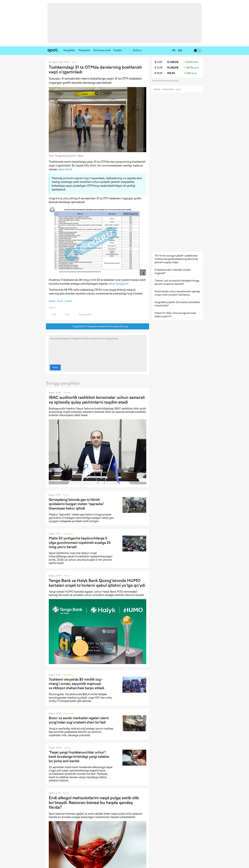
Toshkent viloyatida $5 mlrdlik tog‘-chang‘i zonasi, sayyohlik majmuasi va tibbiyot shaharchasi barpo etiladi (76, 684)
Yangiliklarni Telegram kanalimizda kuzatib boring (98, 326)
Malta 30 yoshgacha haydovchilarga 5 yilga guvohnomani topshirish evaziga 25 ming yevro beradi (80, 543)
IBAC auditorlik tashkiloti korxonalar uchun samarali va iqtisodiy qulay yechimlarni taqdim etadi (97, 400)
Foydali (118, 50)
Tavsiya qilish (83, 315)
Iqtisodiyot (68, 534)
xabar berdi (65, 169)
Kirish (55, 367)
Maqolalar (84, 50)
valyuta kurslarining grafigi (166, 81)
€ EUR (158, 68)
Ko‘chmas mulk (102, 50)
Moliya (67, 576)
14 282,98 (173, 68)
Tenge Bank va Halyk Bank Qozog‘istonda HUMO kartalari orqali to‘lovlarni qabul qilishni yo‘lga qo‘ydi (97, 583)
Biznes (67, 393)
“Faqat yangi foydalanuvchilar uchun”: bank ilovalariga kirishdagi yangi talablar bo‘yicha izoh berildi (79, 757)
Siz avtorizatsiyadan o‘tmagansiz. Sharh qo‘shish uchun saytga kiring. (98, 349)
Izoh (66, 315)
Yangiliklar (69, 50)
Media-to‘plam (168, 89)
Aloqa (178, 89)
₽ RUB (158, 73)
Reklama (157, 89)
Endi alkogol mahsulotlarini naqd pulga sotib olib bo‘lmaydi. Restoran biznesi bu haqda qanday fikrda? (94, 803)
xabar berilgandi (118, 284)
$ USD (158, 62)
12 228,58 (173, 62)
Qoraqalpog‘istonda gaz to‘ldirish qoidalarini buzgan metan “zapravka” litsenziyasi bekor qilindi (76, 504)
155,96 (171, 73)
